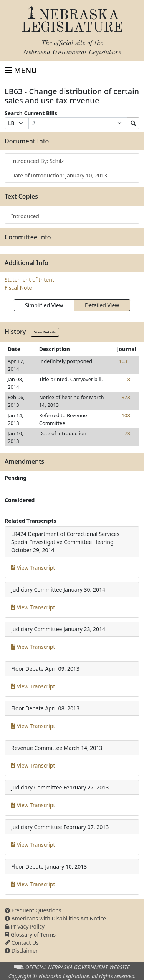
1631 (124, 361)
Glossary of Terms (30, 934)
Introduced (25, 216)
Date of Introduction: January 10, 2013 (59, 175)
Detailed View (102, 305)
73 (127, 433)
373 (126, 397)
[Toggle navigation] (21, 70)
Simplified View (44, 305)
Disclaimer (21, 951)
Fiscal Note (18, 288)
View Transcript (33, 568)
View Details (45, 332)
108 (126, 415)
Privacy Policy (25, 926)
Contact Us (22, 943)
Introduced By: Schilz (37, 161)
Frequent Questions (33, 910)
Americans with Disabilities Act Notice (55, 918)
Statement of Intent (29, 279)
